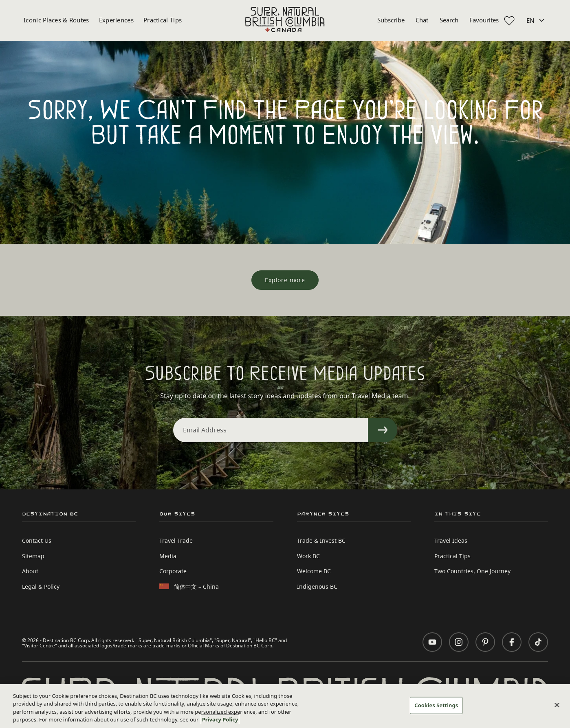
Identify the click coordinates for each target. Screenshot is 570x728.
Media (168, 556)
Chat (422, 20)
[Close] (557, 705)
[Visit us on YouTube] (432, 642)
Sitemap (33, 556)
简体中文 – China (196, 587)
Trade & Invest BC (321, 541)
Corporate (173, 571)
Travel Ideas (451, 541)
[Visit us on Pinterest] (485, 642)
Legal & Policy (41, 587)
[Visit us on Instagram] (459, 642)
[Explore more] (285, 280)
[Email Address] (271, 430)
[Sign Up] (383, 430)
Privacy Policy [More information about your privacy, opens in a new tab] (220, 719)
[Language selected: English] (536, 21)
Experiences (116, 20)
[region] (285, 706)
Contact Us (37, 541)
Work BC (308, 556)
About (30, 571)
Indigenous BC (317, 587)
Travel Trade (176, 541)
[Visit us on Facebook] (512, 642)
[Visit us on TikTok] (538, 642)
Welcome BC (314, 571)
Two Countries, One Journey (472, 571)
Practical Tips (163, 20)
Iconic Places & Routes (56, 20)
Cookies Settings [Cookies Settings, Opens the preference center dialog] (436, 705)
